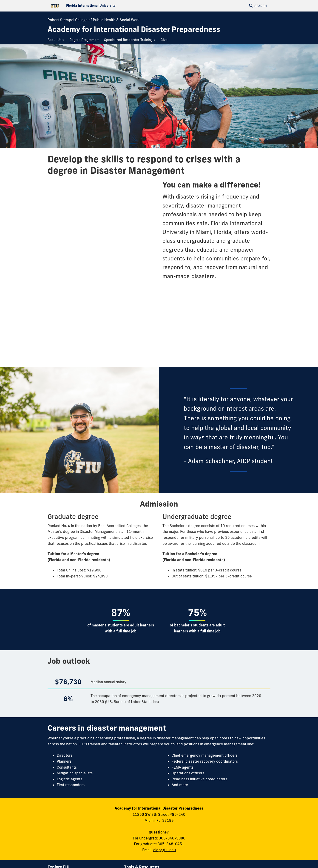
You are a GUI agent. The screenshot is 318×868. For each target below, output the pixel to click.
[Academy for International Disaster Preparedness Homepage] (134, 29)
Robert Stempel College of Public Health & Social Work (94, 20)
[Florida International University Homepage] (103, 6)
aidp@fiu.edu (165, 850)
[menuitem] (56, 40)
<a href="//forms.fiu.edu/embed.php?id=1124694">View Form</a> (102, 270)
